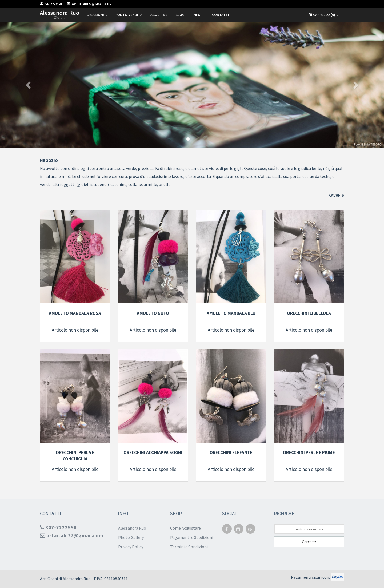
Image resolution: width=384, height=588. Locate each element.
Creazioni (97, 15)
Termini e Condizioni (189, 547)
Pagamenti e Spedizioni (192, 537)
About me (159, 15)
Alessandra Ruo (132, 528)
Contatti (221, 15)
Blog (180, 15)
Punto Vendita (129, 15)
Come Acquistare (185, 528)
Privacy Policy (131, 547)
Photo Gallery (131, 537)
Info (198, 15)
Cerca (309, 542)
